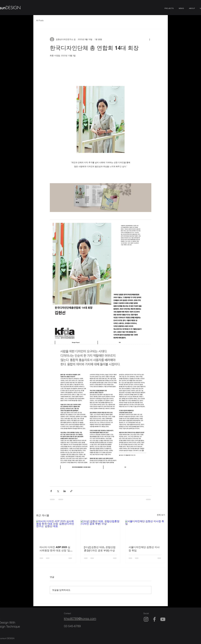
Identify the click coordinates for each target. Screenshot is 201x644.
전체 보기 (161, 515)
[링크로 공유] (71, 491)
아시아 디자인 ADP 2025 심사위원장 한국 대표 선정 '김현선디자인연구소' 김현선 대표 (56, 549)
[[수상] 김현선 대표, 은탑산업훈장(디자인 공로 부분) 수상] (100, 531)
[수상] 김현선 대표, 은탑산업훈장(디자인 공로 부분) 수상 (100, 549)
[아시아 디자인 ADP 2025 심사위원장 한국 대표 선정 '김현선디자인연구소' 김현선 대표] (56, 531)
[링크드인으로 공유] (65, 491)
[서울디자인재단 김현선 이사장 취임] (145, 531)
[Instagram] (146, 619)
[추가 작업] (150, 39)
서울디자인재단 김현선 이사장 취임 (144, 549)
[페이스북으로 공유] (51, 491)
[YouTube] (163, 619)
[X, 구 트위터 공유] (58, 491)
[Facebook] (154, 619)
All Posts (40, 20)
